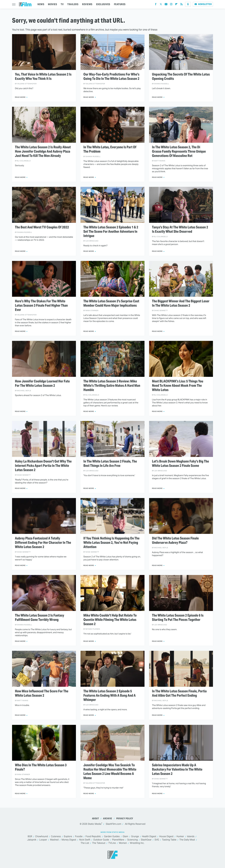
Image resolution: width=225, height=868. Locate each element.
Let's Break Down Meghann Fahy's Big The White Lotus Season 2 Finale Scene (180, 464)
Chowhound (42, 837)
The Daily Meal (187, 840)
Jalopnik (32, 840)
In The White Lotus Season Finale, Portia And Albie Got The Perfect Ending (179, 693)
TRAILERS (73, 4)
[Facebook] (156, 5)
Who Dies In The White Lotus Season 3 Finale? (41, 767)
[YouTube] (166, 5)
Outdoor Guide (101, 840)
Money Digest (69, 840)
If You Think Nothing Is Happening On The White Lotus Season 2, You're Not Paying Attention (111, 543)
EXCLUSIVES (103, 4)
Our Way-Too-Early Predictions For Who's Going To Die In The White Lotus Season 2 (111, 77)
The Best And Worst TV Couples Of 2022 (42, 227)
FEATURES (120, 4)
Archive (108, 818)
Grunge (135, 837)
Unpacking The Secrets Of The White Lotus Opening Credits (181, 77)
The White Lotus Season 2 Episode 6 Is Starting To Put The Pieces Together (178, 618)
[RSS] (182, 5)
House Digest (166, 837)
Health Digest (149, 837)
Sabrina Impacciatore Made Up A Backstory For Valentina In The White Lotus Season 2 (177, 769)
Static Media (95, 824)
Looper (43, 840)
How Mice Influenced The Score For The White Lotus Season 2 (42, 693)
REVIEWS (87, 4)
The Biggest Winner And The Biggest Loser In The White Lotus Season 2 (181, 303)
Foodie (79, 837)
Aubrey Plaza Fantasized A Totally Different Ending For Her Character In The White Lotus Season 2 (43, 543)
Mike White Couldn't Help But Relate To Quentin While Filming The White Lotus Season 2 (110, 620)
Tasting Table (169, 840)
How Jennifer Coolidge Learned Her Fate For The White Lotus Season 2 (42, 383)
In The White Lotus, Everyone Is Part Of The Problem (110, 149)
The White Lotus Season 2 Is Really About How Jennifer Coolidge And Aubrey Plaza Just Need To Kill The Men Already (43, 151)
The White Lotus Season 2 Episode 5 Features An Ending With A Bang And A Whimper (109, 695)
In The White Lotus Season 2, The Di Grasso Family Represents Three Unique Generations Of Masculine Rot (179, 151)
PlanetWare (118, 840)
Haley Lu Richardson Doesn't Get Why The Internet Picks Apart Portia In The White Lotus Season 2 (43, 466)
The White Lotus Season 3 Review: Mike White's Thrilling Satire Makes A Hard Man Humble (112, 386)
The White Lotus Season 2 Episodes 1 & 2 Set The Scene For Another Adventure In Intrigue (111, 232)
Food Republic (93, 837)
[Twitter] (161, 5)
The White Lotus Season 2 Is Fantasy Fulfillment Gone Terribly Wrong (40, 618)
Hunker (180, 837)
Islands (191, 837)
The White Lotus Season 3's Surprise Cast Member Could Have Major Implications (111, 303)
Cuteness (56, 837)
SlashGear (146, 840)
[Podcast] (188, 4)
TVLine (112, 843)
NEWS (41, 4)
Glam (125, 837)
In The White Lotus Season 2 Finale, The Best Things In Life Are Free (110, 464)
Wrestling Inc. (137, 843)
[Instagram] (171, 5)
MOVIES (52, 4)
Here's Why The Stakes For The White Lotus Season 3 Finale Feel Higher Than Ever (41, 305)
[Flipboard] (176, 5)
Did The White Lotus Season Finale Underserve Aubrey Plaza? (175, 540)
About (95, 818)
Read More (20, 97)
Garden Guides (112, 837)
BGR (30, 837)
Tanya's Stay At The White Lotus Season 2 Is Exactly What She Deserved (180, 229)
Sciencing (133, 840)
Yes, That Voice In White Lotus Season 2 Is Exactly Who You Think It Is (43, 77)
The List (85, 843)
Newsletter (203, 4)
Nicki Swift (85, 840)
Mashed (54, 840)
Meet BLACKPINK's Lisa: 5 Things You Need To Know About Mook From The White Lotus (178, 386)
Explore (68, 837)
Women (123, 843)
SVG (157, 840)
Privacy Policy (125, 818)
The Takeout (99, 843)
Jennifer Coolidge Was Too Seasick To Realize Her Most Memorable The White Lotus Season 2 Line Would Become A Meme (110, 772)
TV (62, 4)
